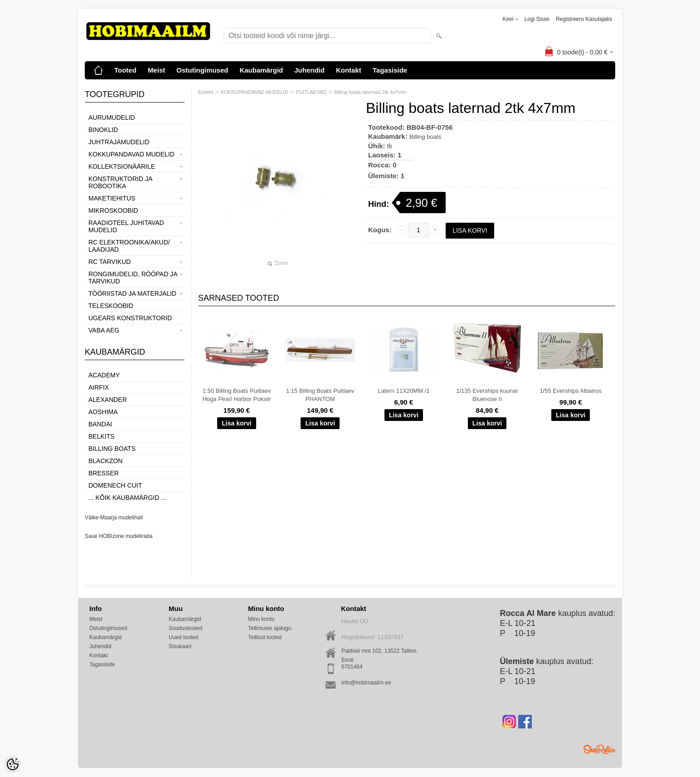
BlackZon (105, 461)
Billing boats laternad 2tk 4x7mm (370, 92)
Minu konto (261, 619)
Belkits (102, 436)
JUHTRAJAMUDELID (119, 142)
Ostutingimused (202, 70)
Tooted (125, 70)
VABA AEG (104, 330)
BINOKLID (103, 130)
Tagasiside (390, 70)
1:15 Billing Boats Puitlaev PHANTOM (320, 395)
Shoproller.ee (599, 749)
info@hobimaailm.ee (366, 683)
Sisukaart (180, 646)
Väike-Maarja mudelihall (114, 518)
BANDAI (100, 424)
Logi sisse (537, 19)
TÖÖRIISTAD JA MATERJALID (132, 293)
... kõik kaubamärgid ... (127, 498)
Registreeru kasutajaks (584, 19)
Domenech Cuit (115, 485)
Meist (156, 70)
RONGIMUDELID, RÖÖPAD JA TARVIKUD (133, 278)
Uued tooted (183, 637)
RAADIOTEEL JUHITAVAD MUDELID (126, 226)
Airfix (99, 387)
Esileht (206, 92)
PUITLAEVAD (311, 92)
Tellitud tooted (265, 637)
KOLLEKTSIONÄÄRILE (122, 166)
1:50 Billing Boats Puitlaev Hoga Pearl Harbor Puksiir (236, 395)
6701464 (352, 667)
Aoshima (103, 412)
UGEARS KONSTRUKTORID (130, 318)
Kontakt (349, 70)
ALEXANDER (108, 400)
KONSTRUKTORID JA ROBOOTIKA (120, 182)
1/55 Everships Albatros (571, 391)
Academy (104, 375)
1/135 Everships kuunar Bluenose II (487, 395)
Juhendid (309, 70)
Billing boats (112, 449)
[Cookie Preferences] (13, 764)
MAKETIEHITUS (112, 198)
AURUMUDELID (112, 117)
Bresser (104, 473)
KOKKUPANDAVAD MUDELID (131, 154)
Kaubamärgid (261, 70)
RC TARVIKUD (109, 262)
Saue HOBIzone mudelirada (119, 536)
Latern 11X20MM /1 (403, 391)
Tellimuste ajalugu (270, 628)
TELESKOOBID (111, 306)
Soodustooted (185, 628)
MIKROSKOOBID (113, 210)
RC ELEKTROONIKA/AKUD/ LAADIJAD (129, 246)
